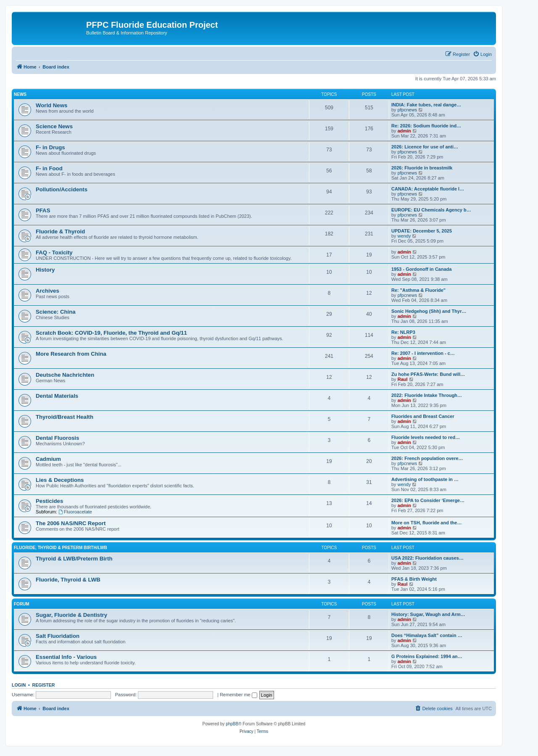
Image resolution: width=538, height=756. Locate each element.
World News (51, 105)
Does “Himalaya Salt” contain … (427, 635)
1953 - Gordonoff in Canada (422, 269)
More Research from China (71, 354)
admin (404, 131)
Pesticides (49, 501)
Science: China (56, 312)
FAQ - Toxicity (54, 252)
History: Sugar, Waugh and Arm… (428, 614)
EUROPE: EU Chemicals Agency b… (431, 210)
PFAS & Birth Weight (414, 579)
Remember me (239, 695)
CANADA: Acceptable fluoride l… (428, 189)
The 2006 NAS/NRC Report (71, 523)
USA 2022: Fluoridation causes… (427, 558)
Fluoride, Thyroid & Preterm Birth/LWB (61, 548)
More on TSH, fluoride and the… (426, 523)
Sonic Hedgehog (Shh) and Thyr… (429, 311)
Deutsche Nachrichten (65, 375)
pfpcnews (407, 110)
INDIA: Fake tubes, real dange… (426, 105)
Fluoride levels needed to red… (426, 437)
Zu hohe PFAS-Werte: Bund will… (428, 374)
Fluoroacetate (75, 512)
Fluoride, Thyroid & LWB (68, 580)
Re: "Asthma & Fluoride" (418, 290)
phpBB (232, 724)
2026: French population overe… (427, 458)
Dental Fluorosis (57, 438)
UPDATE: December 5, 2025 (422, 231)
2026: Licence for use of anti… (425, 147)
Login (19, 685)
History (45, 270)
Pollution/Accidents (62, 189)
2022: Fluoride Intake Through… (427, 395)
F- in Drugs (50, 147)
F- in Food (49, 168)
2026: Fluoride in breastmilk (422, 168)
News (20, 94)
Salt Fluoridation (58, 636)
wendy (404, 236)
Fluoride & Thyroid (60, 231)
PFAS (43, 210)
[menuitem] (482, 54)
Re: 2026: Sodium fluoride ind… (426, 126)
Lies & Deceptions (60, 480)
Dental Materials (57, 396)
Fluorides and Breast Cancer (423, 416)
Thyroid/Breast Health (65, 417)
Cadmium (48, 459)
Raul (403, 379)
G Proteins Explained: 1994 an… (427, 656)
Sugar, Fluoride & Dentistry (71, 615)
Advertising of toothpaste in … (425, 479)
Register (44, 685)
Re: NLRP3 (403, 332)
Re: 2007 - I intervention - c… (423, 353)
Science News (54, 126)
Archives (47, 291)
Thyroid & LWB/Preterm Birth (74, 559)
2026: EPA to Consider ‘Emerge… (428, 500)
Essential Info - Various (66, 657)
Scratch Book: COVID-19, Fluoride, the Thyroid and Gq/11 (111, 333)
